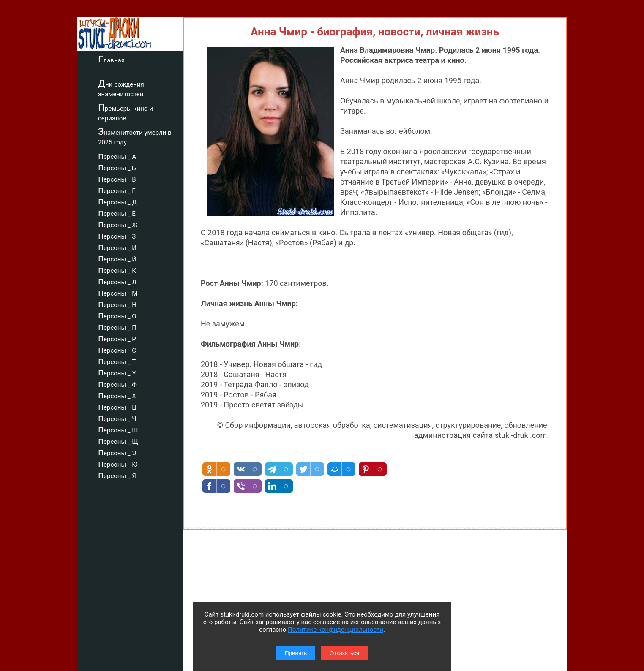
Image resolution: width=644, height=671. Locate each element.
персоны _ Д (117, 201)
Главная (111, 59)
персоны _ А (117, 155)
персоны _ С (117, 349)
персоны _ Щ (118, 440)
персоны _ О (117, 315)
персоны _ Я (117, 475)
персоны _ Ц (117, 406)
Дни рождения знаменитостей (121, 88)
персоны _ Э (117, 452)
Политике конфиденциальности (336, 630)
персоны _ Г (117, 190)
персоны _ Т (117, 361)
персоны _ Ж (118, 224)
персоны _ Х (117, 395)
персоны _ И (117, 247)
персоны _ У (117, 372)
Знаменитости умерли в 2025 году (135, 136)
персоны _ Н (117, 304)
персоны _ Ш (118, 429)
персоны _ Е (117, 212)
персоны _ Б (117, 167)
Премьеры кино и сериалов (126, 112)
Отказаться (344, 653)
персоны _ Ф (117, 383)
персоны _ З (117, 235)
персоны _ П (117, 326)
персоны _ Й (117, 258)
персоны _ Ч (117, 418)
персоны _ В (117, 178)
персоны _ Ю (118, 463)
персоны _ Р (117, 338)
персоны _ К (117, 269)
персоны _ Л (117, 281)
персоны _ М (118, 292)
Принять (296, 653)
